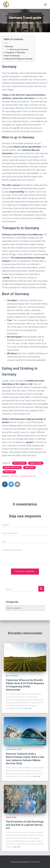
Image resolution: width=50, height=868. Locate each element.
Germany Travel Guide (12, 467)
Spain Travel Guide (13, 749)
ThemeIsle (35, 862)
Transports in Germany (15, 53)
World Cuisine (9, 472)
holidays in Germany (28, 476)
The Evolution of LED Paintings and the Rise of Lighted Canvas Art (25, 825)
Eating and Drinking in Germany (19, 59)
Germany (9, 47)
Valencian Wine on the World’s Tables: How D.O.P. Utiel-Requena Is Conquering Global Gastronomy (25, 685)
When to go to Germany (19, 49)
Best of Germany (12, 56)
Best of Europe (19, 463)
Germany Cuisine (36, 463)
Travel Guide (29, 467)
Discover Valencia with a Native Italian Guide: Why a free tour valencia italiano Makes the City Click (25, 759)
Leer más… (28, 708)
